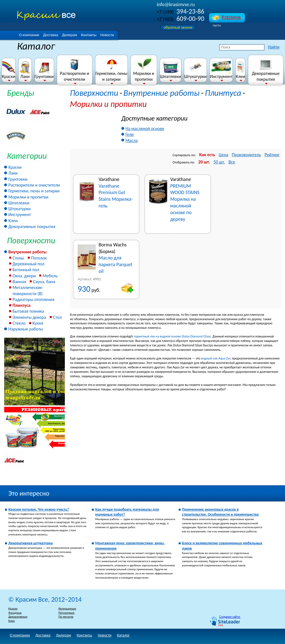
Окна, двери (24, 276)
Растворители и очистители (74, 70)
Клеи (240, 70)
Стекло (19, 323)
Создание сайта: (230, 617)
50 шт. (219, 162)
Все (232, 162)
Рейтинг (272, 155)
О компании (29, 35)
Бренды (20, 93)
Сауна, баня (44, 282)
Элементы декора (29, 317)
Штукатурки (195, 70)
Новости (107, 35)
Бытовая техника (28, 311)
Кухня (38, 323)
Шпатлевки (170, 70)
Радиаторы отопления (33, 299)
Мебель (50, 276)
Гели (130, 134)
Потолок (39, 258)
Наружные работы (26, 329)
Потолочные (67, 613)
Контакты (89, 35)
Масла (132, 140)
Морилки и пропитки (144, 70)
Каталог (123, 635)
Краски (9, 70)
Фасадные (15, 613)
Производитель (246, 155)
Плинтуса (21, 305)
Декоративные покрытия (266, 70)
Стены (18, 258)
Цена (223, 155)
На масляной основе (145, 128)
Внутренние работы (27, 252)
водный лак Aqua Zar (216, 358)
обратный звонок (178, 27)
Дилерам (70, 35)
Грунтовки (44, 70)
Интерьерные (67, 609)
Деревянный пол (28, 264)
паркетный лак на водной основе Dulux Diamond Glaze (172, 336)
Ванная (19, 282)
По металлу (66, 617)
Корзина (231, 17)
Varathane (109, 179)
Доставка (51, 35)
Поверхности (94, 93)
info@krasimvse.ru (176, 4)
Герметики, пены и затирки (111, 70)
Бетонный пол (26, 270)
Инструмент (221, 70)
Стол (57, 317)
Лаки (25, 70)
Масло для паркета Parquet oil (116, 265)
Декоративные (18, 617)
